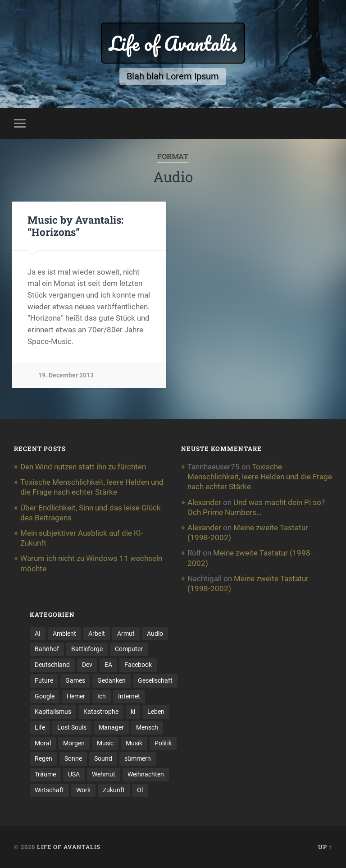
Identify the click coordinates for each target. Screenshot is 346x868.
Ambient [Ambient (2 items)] (64, 634)
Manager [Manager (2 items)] (111, 727)
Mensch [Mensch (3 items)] (147, 727)
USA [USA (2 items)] (74, 774)
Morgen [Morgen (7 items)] (74, 743)
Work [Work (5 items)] (83, 790)
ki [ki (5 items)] (133, 712)
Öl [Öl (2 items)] (140, 790)
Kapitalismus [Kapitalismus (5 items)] (53, 712)
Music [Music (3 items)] (105, 743)
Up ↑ (325, 847)
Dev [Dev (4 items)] (87, 665)
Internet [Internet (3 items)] (129, 696)
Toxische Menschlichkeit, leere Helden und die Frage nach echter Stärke (260, 477)
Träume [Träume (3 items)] (45, 774)
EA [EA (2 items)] (108, 665)
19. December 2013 (66, 375)
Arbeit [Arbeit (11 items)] (97, 634)
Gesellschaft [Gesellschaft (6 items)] (155, 680)
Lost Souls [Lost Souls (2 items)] (72, 727)
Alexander (204, 502)
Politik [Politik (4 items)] (163, 743)
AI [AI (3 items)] (38, 634)
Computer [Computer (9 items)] (129, 649)
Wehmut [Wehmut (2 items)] (104, 774)
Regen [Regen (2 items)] (43, 758)
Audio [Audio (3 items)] (155, 634)
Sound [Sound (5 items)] (103, 758)
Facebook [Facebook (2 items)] (138, 665)
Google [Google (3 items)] (45, 696)
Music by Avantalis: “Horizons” (75, 226)
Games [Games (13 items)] (75, 680)
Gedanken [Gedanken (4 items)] (112, 680)
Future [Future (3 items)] (44, 680)
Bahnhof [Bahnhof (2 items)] (47, 649)
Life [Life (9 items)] (40, 727)
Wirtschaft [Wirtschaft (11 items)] (49, 790)
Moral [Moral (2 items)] (43, 743)
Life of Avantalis (173, 43)
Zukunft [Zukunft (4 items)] (114, 790)
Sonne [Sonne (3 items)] (73, 758)
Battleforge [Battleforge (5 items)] (87, 649)
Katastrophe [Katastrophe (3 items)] (101, 712)
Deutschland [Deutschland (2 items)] (52, 665)
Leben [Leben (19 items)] (156, 712)
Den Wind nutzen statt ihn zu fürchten (83, 467)
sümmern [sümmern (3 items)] (138, 758)
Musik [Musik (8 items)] (134, 743)
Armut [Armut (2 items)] (126, 634)
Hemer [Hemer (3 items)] (76, 696)
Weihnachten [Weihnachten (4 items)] (146, 774)
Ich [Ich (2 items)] (102, 696)
